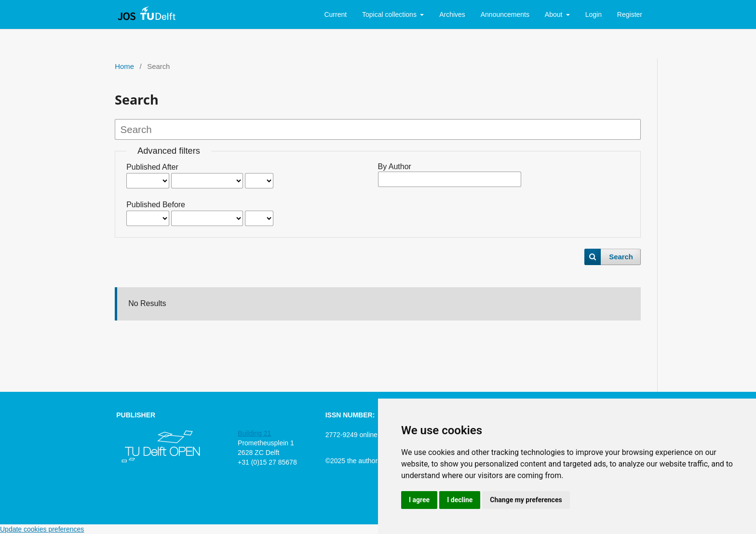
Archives (452, 14)
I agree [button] (419, 500)
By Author (395, 167)
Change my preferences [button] (526, 500)
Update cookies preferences (42, 529)
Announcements (505, 14)
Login (594, 14)
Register (630, 14)
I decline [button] (460, 500)
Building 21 (254, 433)
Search (621, 257)
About (554, 14)
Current (335, 14)
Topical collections (390, 14)
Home (124, 67)
